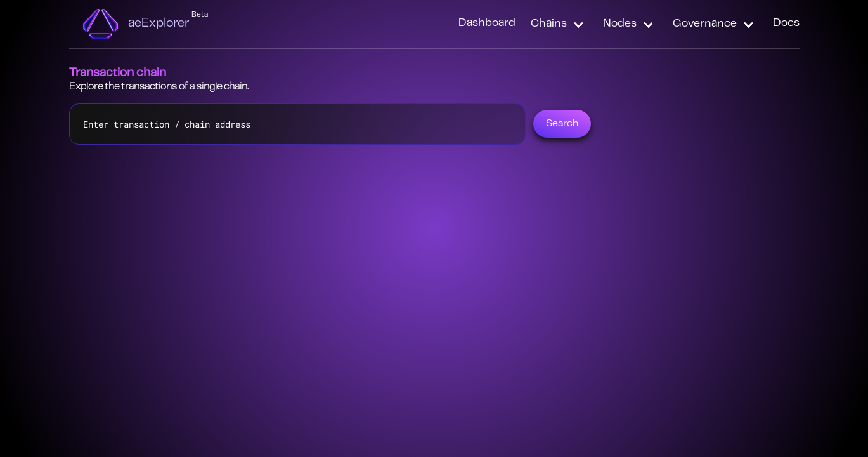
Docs (786, 23)
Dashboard (487, 23)
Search (562, 124)
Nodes (620, 24)
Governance (705, 24)
